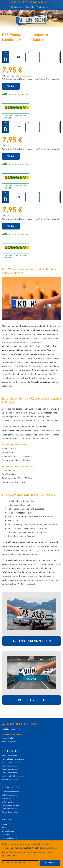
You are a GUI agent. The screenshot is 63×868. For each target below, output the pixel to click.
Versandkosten (8, 831)
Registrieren (42, 7)
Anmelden (30, 7)
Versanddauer (8, 834)
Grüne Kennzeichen (10, 812)
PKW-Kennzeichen (10, 755)
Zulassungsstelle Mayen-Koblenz (17, 466)
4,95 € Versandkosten (24, 76)
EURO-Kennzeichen (10, 795)
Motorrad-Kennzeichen (11, 762)
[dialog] (32, 854)
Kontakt (5, 824)
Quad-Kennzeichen (10, 769)
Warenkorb (17, 7)
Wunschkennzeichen (11, 792)
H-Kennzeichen (8, 798)
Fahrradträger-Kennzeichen (14, 759)
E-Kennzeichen (8, 802)
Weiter (11, 86)
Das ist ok (50, 863)
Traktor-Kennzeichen (11, 779)
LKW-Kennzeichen (10, 773)
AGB (4, 828)
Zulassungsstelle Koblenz (14, 445)
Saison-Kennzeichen (10, 805)
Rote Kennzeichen (9, 809)
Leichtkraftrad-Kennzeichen (14, 776)
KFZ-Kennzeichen (9, 766)
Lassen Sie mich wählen (14, 863)
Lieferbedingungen (10, 838)
